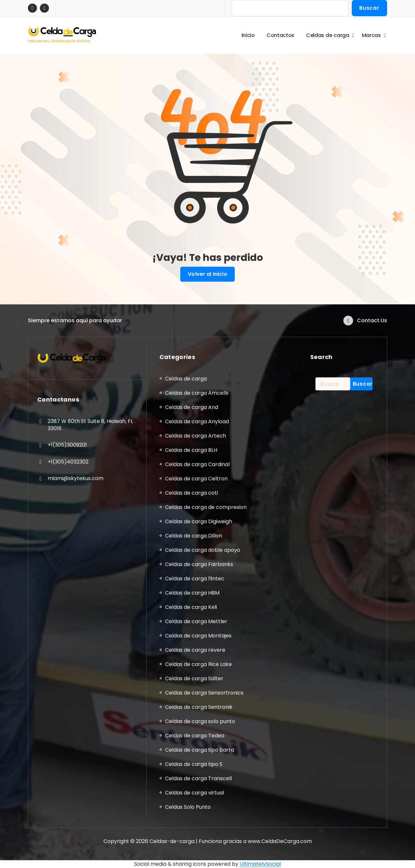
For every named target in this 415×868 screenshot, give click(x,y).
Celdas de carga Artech (196, 851)
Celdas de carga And (192, 823)
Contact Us (372, 329)
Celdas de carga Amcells (197, 808)
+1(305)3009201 (67, 860)
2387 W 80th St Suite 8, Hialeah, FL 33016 (90, 840)
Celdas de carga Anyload (197, 837)
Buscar (369, 8)
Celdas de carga (186, 794)
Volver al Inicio (207, 274)
